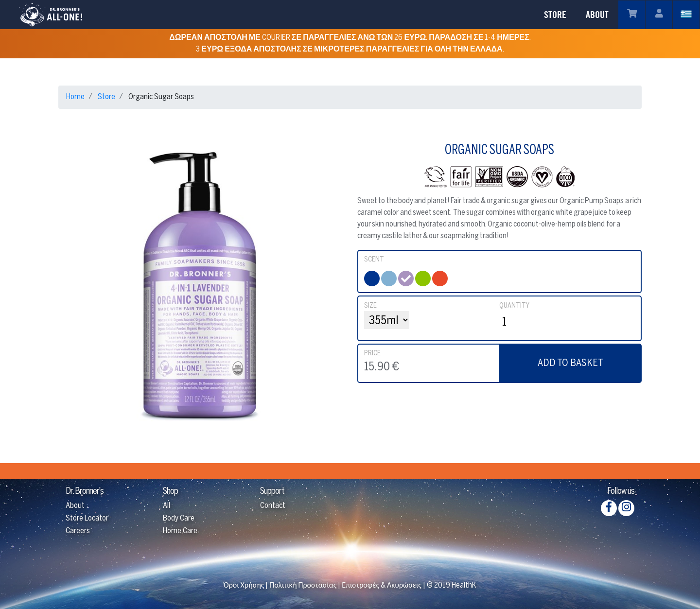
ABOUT (597, 15)
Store (106, 97)
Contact (273, 506)
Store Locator (87, 518)
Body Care (179, 518)
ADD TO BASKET (570, 363)
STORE (555, 15)
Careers (78, 531)
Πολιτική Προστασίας (303, 585)
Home (75, 97)
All (166, 506)
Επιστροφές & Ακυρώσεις (382, 585)
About (75, 506)
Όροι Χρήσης (244, 585)
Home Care (180, 531)
